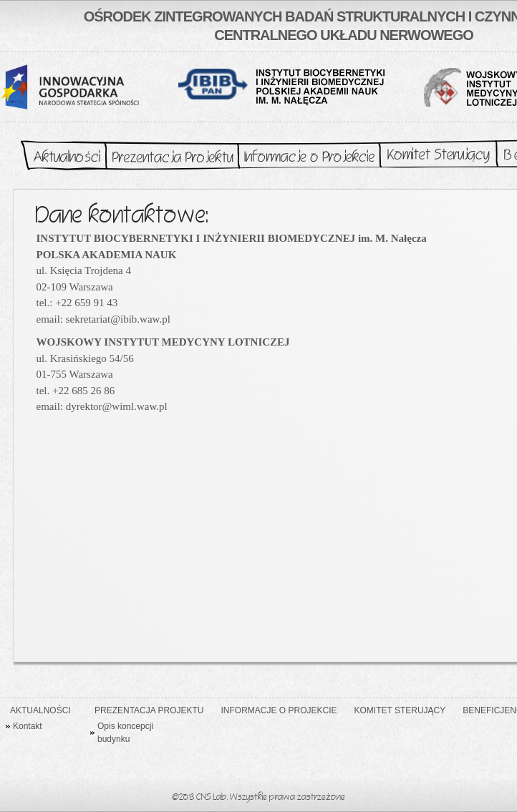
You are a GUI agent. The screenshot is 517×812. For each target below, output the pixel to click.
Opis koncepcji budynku (125, 733)
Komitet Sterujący (438, 156)
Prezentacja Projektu (172, 156)
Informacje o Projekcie (309, 156)
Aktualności (60, 156)
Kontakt (28, 726)
